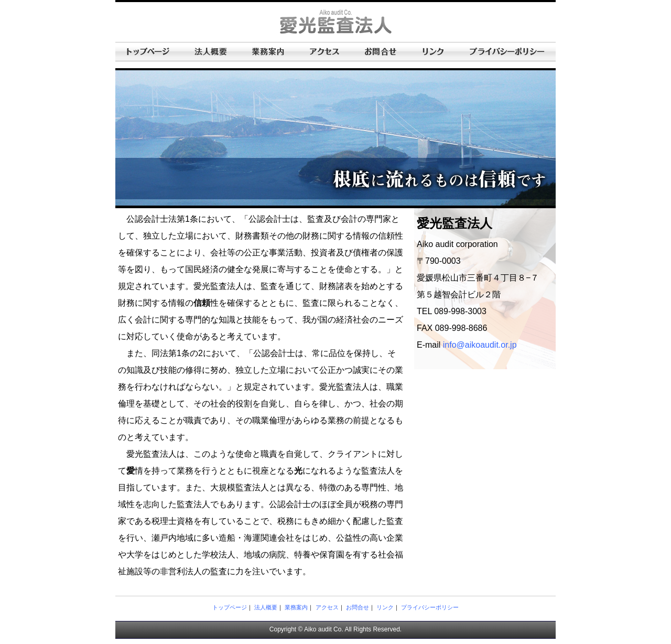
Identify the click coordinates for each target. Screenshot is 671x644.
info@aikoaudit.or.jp (480, 345)
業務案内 (296, 607)
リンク (385, 607)
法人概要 (266, 607)
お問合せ (358, 607)
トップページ (230, 607)
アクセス (327, 607)
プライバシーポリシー (430, 607)
